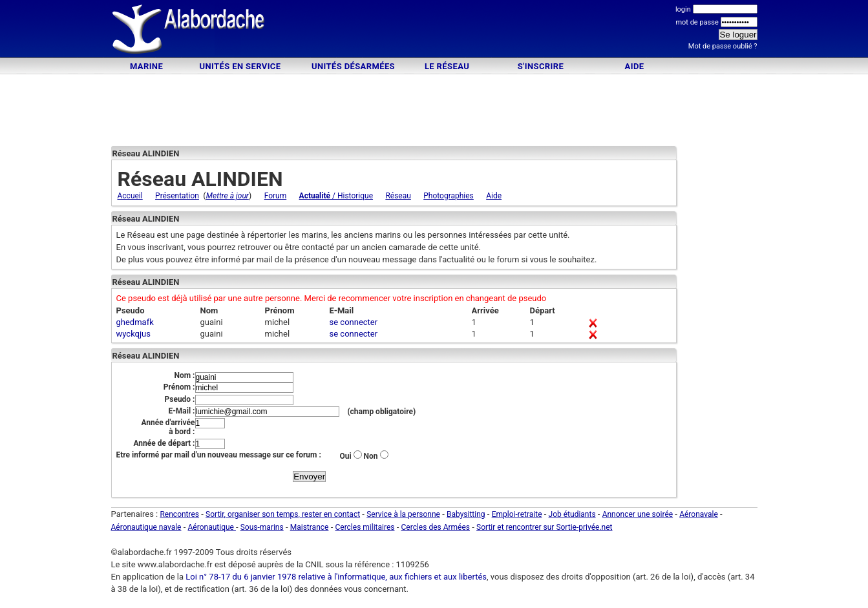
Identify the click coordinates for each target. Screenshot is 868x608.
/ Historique (336, 196)
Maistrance (310, 527)
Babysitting (466, 514)
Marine (146, 66)
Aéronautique (212, 527)
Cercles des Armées (436, 527)
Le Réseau (447, 66)
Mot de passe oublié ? (723, 46)
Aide (635, 66)
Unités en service (240, 66)
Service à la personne (403, 514)
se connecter (354, 322)
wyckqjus (133, 334)
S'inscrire (541, 66)
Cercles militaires (365, 527)
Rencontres (179, 514)
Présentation (177, 196)
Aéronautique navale (146, 527)
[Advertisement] (434, 31)
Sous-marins (262, 527)
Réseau (398, 196)
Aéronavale (699, 514)
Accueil (130, 196)
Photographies (449, 196)
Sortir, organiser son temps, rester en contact (283, 514)
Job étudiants (572, 514)
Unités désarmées (353, 66)
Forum (276, 196)
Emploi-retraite (517, 514)
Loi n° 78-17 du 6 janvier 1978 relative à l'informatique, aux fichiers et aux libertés (335, 577)
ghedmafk (135, 322)
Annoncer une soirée (638, 514)
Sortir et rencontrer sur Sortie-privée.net (544, 527)
